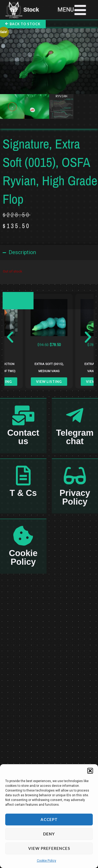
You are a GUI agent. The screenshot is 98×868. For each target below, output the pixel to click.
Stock (31, 10)
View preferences (49, 848)
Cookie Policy (47, 861)
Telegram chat (75, 437)
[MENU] (80, 10)
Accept (49, 819)
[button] (90, 771)
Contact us (23, 437)
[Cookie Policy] (23, 536)
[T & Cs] (23, 476)
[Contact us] (23, 415)
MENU (66, 10)
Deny (49, 834)
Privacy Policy (75, 497)
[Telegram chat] (75, 415)
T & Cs (23, 493)
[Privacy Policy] (75, 476)
